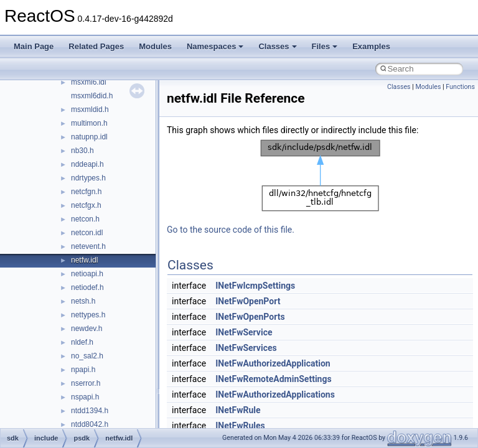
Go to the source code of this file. (231, 230)
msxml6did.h (92, 96)
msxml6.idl (89, 82)
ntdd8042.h (90, 424)
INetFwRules (240, 426)
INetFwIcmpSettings (255, 286)
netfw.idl (84, 260)
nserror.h (86, 383)
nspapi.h (85, 397)
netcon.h (85, 219)
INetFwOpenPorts (250, 317)
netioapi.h (87, 274)
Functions (460, 87)
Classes (277, 46)
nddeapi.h (87, 164)
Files (325, 46)
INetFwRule (238, 410)
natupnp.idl (89, 137)
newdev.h (87, 329)
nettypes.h (88, 315)
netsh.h (83, 301)
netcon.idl (87, 233)
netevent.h (88, 246)
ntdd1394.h (90, 411)
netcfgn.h (86, 192)
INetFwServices (246, 348)
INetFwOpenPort (248, 301)
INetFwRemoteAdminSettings (273, 379)
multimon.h (89, 123)
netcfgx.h (86, 205)
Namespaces (215, 46)
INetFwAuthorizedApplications (275, 394)
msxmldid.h (90, 110)
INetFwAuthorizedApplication (273, 363)
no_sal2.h (87, 356)
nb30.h (82, 151)
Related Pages (96, 46)
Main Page (34, 46)
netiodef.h (87, 287)
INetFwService (244, 332)
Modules (155, 46)
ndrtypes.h (88, 178)
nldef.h (82, 342)
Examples (371, 46)
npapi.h (83, 370)
